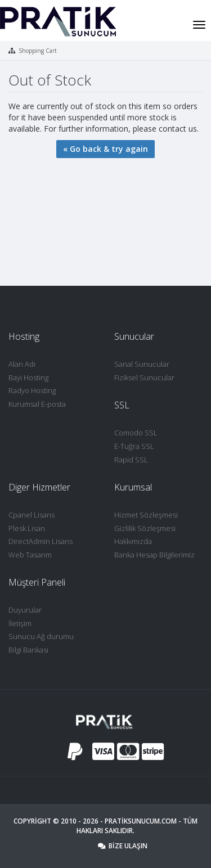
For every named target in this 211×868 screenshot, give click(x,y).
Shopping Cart (38, 51)
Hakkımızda (133, 541)
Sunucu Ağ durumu (41, 636)
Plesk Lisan (27, 528)
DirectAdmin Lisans (41, 541)
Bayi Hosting (28, 377)
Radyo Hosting (32, 390)
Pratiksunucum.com (141, 821)
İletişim (20, 623)
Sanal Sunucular (142, 364)
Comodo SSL (136, 433)
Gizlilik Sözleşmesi (145, 528)
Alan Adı (22, 364)
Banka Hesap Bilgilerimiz (154, 555)
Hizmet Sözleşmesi (146, 515)
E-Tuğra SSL (134, 446)
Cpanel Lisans (32, 515)
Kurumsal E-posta (37, 404)
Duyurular (25, 610)
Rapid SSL (131, 460)
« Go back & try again (105, 149)
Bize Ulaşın (123, 846)
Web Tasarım (30, 555)
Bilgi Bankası (28, 650)
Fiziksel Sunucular (144, 377)
